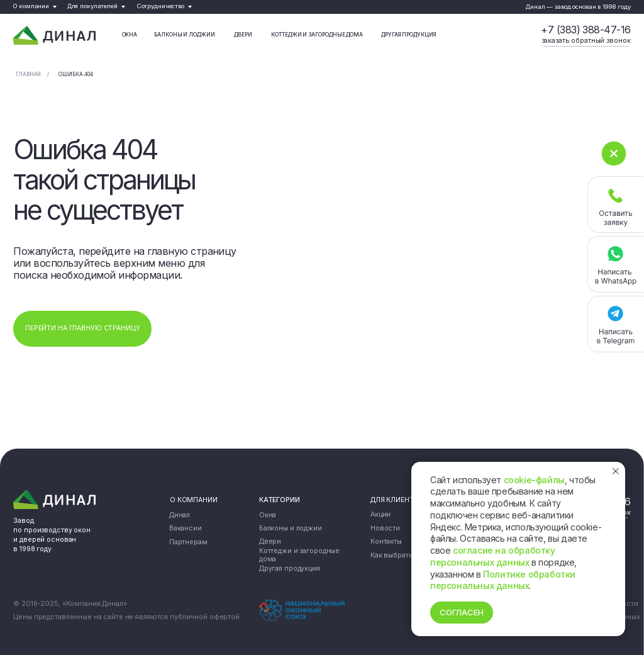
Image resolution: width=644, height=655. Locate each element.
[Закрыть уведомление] (616, 471)
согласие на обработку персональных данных (493, 556)
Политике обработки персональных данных (503, 580)
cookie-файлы (534, 480)
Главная (28, 74)
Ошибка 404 (76, 74)
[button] (586, 41)
